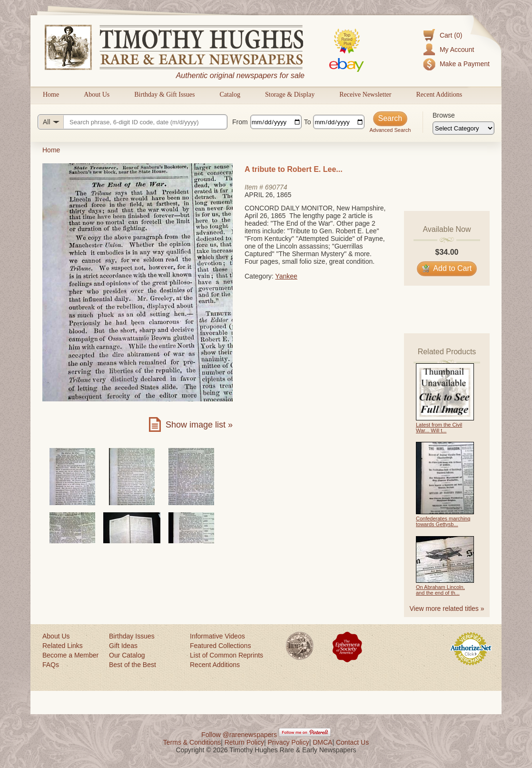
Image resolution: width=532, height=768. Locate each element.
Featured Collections (220, 646)
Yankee (286, 276)
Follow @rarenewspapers (239, 735)
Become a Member (70, 655)
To (308, 122)
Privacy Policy (289, 742)
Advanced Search (390, 130)
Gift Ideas (123, 646)
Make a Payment (465, 64)
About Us (97, 95)
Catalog (230, 95)
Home (51, 95)
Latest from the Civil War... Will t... (439, 428)
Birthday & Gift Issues (164, 95)
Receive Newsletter (365, 95)
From (240, 122)
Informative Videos (217, 636)
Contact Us (352, 742)
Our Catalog (127, 655)
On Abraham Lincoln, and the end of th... (440, 590)
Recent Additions (439, 95)
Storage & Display (290, 95)
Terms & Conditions (192, 742)
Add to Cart (447, 268)
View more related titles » (447, 608)
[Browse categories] (463, 128)
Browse (444, 115)
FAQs (51, 665)
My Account (457, 50)
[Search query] (133, 122)
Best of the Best (133, 665)
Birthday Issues (132, 636)
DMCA (322, 742)
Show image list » (199, 425)
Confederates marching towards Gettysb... (443, 521)
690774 (276, 187)
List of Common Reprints (227, 655)
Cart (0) (451, 35)
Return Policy (244, 742)
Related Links (63, 646)
